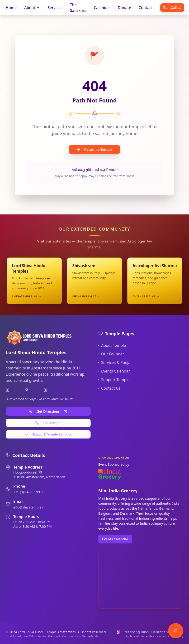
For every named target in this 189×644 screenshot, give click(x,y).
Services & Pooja (114, 363)
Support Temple (114, 380)
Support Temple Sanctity (48, 434)
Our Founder (111, 354)
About (32, 8)
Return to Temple (94, 149)
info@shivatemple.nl (29, 507)
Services (55, 8)
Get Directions (48, 411)
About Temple (112, 345)
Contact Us (109, 388)
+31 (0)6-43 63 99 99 (29, 492)
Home (11, 8)
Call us (172, 7)
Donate (124, 8)
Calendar (102, 8)
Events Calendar (114, 371)
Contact (146, 8)
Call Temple (48, 423)
